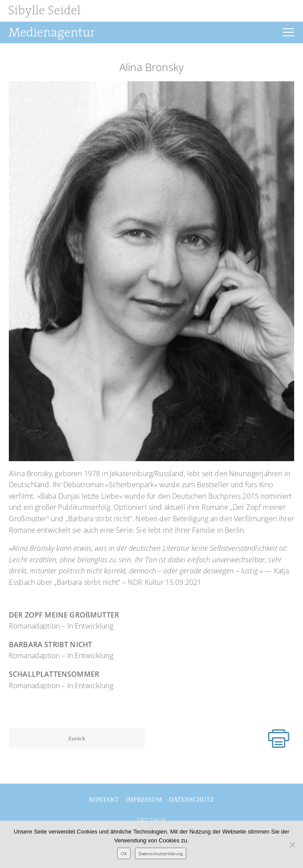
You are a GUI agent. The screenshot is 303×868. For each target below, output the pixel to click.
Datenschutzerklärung (161, 853)
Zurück (77, 738)
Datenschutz (192, 800)
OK (124, 853)
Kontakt (104, 800)
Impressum (144, 800)
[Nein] (292, 845)
